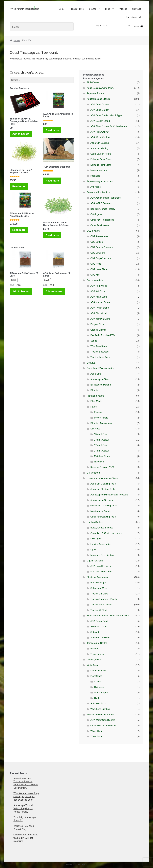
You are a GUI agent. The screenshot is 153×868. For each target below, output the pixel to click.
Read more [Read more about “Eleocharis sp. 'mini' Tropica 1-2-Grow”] (19, 186)
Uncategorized (94, 660)
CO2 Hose (96, 264)
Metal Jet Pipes (102, 456)
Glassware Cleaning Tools (104, 506)
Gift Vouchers (94, 473)
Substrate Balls (98, 703)
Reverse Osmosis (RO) (102, 467)
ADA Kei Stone (98, 291)
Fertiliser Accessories (101, 572)
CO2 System (93, 231)
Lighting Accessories (101, 544)
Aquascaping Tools (100, 379)
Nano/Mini (99, 462)
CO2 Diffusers (98, 253)
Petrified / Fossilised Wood (104, 335)
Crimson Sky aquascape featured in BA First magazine (26, 838)
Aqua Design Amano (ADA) (101, 88)
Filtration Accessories (101, 423)
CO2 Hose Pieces (100, 269)
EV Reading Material (101, 385)
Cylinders (99, 687)
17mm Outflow (101, 451)
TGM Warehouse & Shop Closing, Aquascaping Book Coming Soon (26, 797)
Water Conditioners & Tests (101, 715)
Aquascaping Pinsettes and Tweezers (109, 495)
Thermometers (98, 654)
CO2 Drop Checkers (101, 258)
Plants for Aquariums (97, 577)
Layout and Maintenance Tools (102, 478)
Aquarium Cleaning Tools (103, 484)
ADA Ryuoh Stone (100, 308)
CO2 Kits (95, 275)
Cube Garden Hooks (101, 154)
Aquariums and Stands (98, 99)
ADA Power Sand (99, 621)
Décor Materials (95, 280)
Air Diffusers (93, 82)
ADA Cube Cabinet (100, 104)
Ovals (97, 698)
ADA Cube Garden (100, 110)
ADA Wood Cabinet (100, 137)
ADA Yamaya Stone (100, 319)
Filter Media (96, 401)
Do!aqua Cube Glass (101, 159)
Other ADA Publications (102, 220)
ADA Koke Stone (99, 297)
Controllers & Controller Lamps (106, 533)
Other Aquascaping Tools (103, 517)
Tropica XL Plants (99, 610)
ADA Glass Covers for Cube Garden (109, 126)
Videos (123, 9)
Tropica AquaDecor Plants (104, 599)
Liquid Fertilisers (95, 561)
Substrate (95, 632)
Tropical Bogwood (100, 352)
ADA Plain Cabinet (100, 132)
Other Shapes (101, 693)
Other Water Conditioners (103, 726)
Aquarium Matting (99, 148)
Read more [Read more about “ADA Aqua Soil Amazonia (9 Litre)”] (52, 130)
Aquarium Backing (100, 143)
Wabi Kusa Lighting (100, 709)
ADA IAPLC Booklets (101, 203)
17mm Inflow (101, 445)
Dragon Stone (98, 324)
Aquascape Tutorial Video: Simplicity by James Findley (23, 809)
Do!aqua (91, 363)
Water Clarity (97, 731)
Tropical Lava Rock (100, 357)
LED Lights (96, 539)
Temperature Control (97, 643)
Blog (108, 9)
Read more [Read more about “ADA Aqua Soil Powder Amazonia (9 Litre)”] (19, 230)
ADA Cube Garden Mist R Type (106, 115)
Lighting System (95, 522)
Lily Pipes (95, 429)
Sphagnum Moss (99, 588)
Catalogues (96, 214)
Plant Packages (98, 583)
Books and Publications (99, 192)
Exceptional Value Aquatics (100, 368)
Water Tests (96, 736)
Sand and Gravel (99, 627)
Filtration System (95, 396)
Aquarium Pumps (96, 93)
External (98, 412)
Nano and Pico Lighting (102, 555)
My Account (101, 25)
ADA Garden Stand (100, 121)
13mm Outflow (101, 440)
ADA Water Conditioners (103, 720)
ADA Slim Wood (99, 313)
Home (17, 40)
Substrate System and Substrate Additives (108, 616)
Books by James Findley (103, 209)
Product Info (77, 9)
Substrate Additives (100, 638)
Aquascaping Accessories (100, 181)
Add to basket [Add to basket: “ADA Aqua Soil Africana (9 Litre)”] (21, 291)
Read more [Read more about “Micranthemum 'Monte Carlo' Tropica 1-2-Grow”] (52, 235)
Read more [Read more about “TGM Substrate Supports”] (52, 181)
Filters (94, 407)
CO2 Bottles (97, 242)
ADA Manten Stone (100, 302)
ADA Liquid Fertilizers (101, 566)
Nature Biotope (98, 671)
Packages (95, 176)
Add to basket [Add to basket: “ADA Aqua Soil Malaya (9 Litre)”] (54, 291)
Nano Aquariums (99, 170)
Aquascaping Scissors (102, 500)
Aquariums (96, 374)
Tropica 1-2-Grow (99, 594)
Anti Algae (96, 187)
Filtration (95, 390)
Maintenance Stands (101, 511)
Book (62, 9)
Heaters (94, 649)
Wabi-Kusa (92, 665)
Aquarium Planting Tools (103, 489)
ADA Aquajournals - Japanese (106, 198)
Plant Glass (96, 676)
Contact (137, 9)
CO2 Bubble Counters (102, 247)
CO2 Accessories (99, 236)
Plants (93, 9)
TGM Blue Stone (99, 346)
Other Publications (100, 225)
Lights (94, 550)
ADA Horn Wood (99, 286)
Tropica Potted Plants (101, 605)
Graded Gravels (99, 330)
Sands (94, 341)
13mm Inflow (101, 434)
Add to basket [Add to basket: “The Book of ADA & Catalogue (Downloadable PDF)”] (21, 134)
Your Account (133, 17)
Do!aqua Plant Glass (101, 165)
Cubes (97, 682)
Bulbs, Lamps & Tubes (102, 528)
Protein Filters (101, 418)
